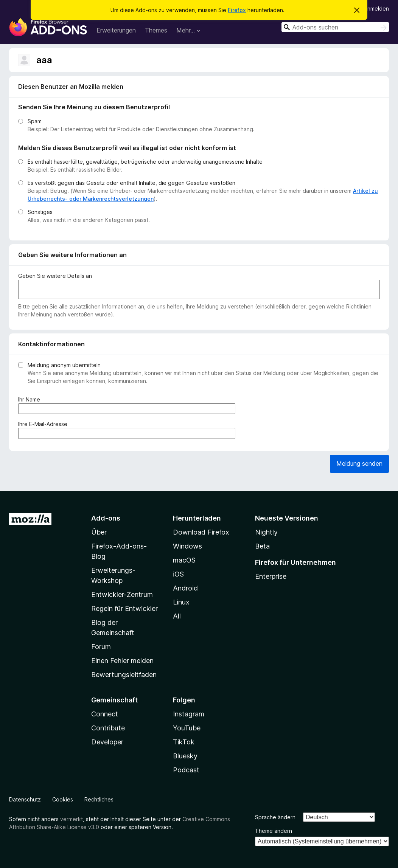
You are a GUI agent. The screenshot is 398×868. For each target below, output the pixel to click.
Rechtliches (99, 799)
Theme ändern (274, 831)
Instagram (189, 714)
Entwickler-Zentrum (122, 594)
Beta (262, 546)
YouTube (187, 728)
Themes (156, 30)
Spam (35, 121)
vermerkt (72, 819)
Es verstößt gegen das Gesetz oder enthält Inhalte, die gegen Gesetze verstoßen (131, 183)
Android (185, 588)
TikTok (184, 742)
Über (99, 532)
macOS (184, 560)
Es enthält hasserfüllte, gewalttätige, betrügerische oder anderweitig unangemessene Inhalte (145, 162)
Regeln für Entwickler (124, 608)
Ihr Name (31, 399)
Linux (181, 602)
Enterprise (271, 576)
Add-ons (106, 518)
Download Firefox (201, 532)
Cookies (63, 799)
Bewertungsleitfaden (124, 675)
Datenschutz (25, 799)
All (177, 616)
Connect (105, 714)
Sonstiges (40, 212)
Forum (101, 647)
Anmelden (376, 9)
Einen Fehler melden (122, 661)
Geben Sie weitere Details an (55, 276)
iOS (178, 574)
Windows (187, 546)
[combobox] (335, 27)
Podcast (186, 770)
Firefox (237, 10)
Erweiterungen (116, 30)
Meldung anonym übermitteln (64, 365)
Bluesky (185, 756)
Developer (107, 742)
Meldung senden (359, 463)
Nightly (266, 532)
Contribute (108, 728)
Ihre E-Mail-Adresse (44, 424)
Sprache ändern (275, 817)
